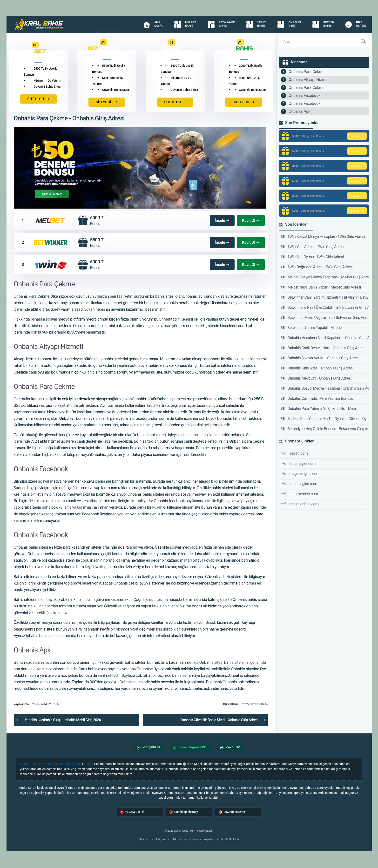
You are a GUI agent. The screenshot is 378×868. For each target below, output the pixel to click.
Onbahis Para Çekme (306, 72)
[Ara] (363, 41)
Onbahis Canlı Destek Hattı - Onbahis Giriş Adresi (323, 348)
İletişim (161, 839)
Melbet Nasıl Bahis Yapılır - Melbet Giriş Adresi (321, 287)
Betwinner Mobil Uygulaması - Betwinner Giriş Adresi (325, 317)
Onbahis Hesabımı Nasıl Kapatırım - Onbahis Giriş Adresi (325, 338)
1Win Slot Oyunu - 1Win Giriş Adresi (312, 257)
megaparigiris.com (300, 473)
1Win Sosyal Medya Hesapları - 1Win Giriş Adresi (323, 237)
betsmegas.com (298, 463)
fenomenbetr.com (299, 494)
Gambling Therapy (184, 812)
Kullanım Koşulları (203, 839)
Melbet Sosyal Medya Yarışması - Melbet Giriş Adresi (325, 277)
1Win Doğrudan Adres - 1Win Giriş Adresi (317, 267)
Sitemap (144, 839)
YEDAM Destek (132, 812)
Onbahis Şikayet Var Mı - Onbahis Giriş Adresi (320, 358)
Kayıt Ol (251, 220)
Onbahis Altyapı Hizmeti (309, 80)
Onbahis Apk (299, 111)
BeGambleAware (232, 812)
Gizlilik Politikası (231, 839)
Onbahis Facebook (304, 95)
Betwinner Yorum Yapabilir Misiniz (311, 328)
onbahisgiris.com (299, 484)
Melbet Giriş (28, 764)
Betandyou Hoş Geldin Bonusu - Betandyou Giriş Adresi (325, 429)
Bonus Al (357, 136)
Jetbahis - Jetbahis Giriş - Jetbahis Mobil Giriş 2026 (59, 720)
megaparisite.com (300, 504)
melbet (88, 764)
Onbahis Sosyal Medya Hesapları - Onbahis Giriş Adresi (325, 388)
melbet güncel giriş (68, 764)
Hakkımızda (179, 839)
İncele (222, 220)
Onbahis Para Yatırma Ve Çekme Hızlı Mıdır (318, 408)
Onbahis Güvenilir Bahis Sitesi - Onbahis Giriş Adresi (223, 720)
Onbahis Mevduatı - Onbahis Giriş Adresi (316, 378)
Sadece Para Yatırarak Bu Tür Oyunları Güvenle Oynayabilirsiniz (325, 419)
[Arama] (319, 41)
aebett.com (294, 453)
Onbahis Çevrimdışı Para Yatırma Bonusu (317, 398)
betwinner (46, 764)
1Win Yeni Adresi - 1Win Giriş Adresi (312, 247)
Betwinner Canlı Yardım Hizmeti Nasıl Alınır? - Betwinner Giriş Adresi (325, 297)
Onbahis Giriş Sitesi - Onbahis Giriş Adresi (317, 368)
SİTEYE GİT (38, 99)
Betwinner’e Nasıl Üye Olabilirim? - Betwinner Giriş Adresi (325, 307)
